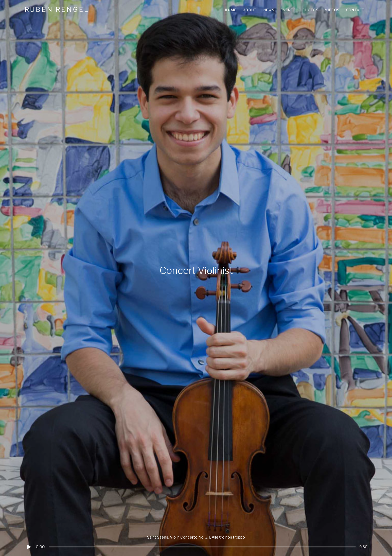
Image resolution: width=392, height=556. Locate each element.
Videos (332, 10)
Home (231, 10)
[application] (196, 543)
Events (288, 10)
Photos (311, 10)
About (250, 10)
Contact (356, 10)
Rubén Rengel (57, 10)
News (269, 10)
